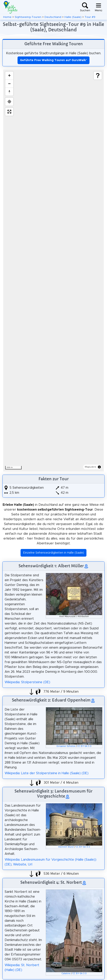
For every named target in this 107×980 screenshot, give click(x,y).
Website (20, 864)
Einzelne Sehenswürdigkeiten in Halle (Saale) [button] (54, 553)
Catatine (66, 974)
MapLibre (90, 467)
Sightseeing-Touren (28, 17)
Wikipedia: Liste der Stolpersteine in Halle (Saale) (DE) (47, 773)
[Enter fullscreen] (9, 112)
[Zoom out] (9, 84)
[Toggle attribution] (99, 467)
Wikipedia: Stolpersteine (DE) (27, 682)
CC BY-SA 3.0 (84, 746)
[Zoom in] (9, 76)
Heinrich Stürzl (66, 847)
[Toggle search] (85, 7)
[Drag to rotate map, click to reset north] (9, 92)
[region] (53, 270)
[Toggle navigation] (99, 7)
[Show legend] (98, 76)
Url (30, 864)
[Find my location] (9, 102)
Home (7, 17)
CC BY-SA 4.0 (83, 847)
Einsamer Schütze (66, 746)
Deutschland (53, 17)
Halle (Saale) (73, 17)
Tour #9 (90, 17)
